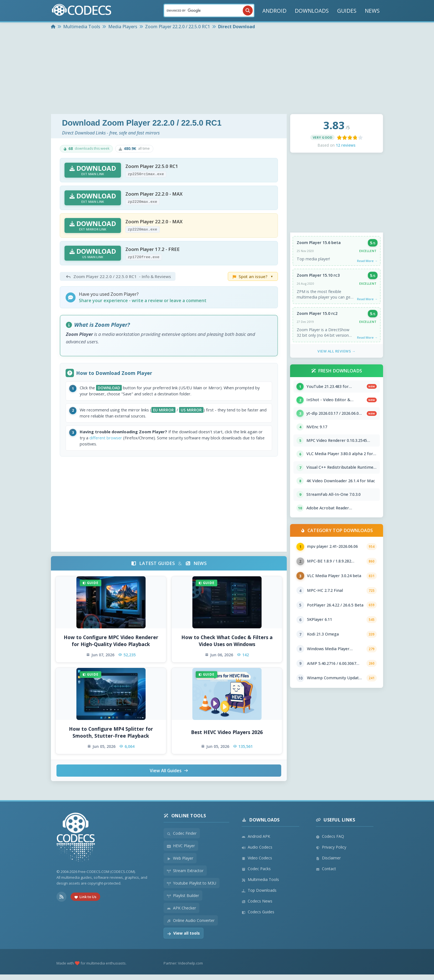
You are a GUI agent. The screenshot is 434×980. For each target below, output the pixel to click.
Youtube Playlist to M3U (192, 889)
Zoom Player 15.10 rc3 (318, 277)
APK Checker (181, 913)
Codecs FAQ (330, 842)
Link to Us (85, 902)
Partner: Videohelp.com (183, 969)
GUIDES (347, 11)
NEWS (372, 11)
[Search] (209, 11)
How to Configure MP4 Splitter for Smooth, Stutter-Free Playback (111, 737)
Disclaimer (328, 863)
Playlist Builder (183, 901)
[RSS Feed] (61, 902)
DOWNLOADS (312, 11)
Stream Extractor (185, 876)
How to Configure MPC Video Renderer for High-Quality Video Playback (111, 646)
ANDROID (274, 11)
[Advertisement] (217, 72)
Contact (326, 874)
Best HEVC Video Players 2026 (227, 737)
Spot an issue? (253, 276)
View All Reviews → (337, 354)
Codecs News (257, 907)
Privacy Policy (331, 853)
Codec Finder (182, 839)
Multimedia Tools (260, 885)
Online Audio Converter (191, 926)
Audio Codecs (257, 853)
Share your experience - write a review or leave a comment (143, 300)
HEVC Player (181, 851)
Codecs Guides (258, 917)
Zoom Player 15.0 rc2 (317, 316)
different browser (126, 442)
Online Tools (185, 821)
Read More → (367, 261)
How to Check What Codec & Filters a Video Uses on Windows (227, 646)
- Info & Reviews (118, 276)
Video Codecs (257, 863)
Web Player (180, 864)
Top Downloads (259, 896)
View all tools (184, 939)
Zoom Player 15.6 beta (319, 243)
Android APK (256, 842)
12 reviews (346, 145)
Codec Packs (256, 874)
